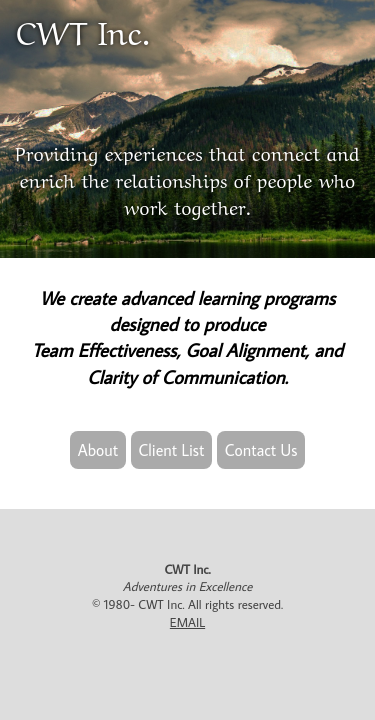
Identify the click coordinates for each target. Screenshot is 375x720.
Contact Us (261, 450)
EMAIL (187, 622)
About (98, 450)
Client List (172, 450)
